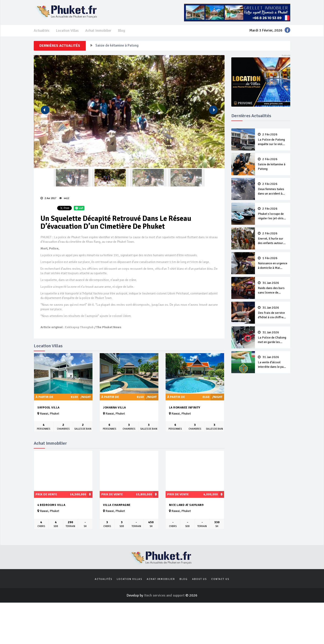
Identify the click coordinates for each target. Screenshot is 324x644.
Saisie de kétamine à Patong (117, 46)
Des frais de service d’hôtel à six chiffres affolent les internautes (273, 313)
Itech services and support (165, 595)
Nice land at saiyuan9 (186, 505)
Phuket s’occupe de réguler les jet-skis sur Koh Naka (273, 214)
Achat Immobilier (98, 31)
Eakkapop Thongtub (79, 327)
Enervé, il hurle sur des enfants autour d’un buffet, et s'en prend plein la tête (273, 239)
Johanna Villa (115, 408)
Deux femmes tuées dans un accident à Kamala (273, 189)
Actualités (42, 31)
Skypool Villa (48, 408)
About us (199, 579)
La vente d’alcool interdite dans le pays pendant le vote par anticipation (273, 362)
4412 (64, 198)
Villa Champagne (117, 505)
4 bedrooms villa (51, 505)
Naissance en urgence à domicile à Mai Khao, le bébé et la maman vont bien (273, 263)
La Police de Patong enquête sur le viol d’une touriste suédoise (273, 140)
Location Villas (67, 31)
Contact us (220, 579)
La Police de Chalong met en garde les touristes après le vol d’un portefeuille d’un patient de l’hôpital (273, 338)
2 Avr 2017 (48, 198)
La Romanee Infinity (185, 408)
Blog (122, 31)
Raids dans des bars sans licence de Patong (273, 288)
